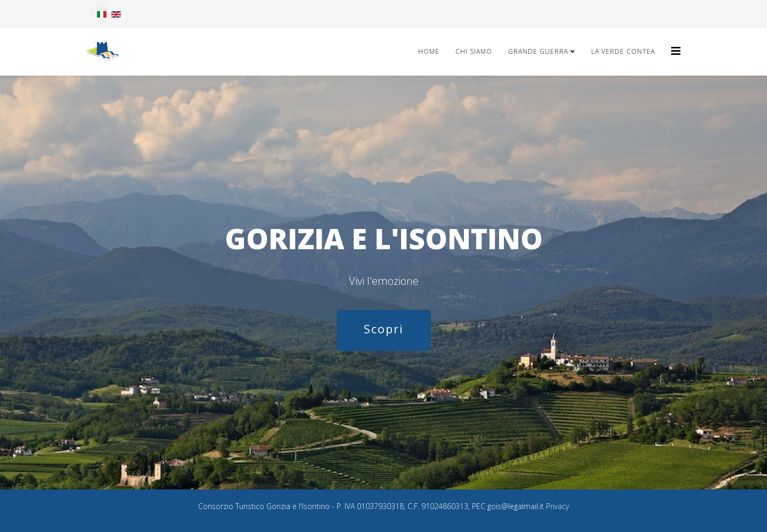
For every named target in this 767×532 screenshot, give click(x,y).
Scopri (384, 329)
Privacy (557, 506)
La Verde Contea (623, 51)
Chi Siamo (474, 51)
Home (429, 51)
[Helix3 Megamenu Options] (676, 51)
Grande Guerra (538, 51)
